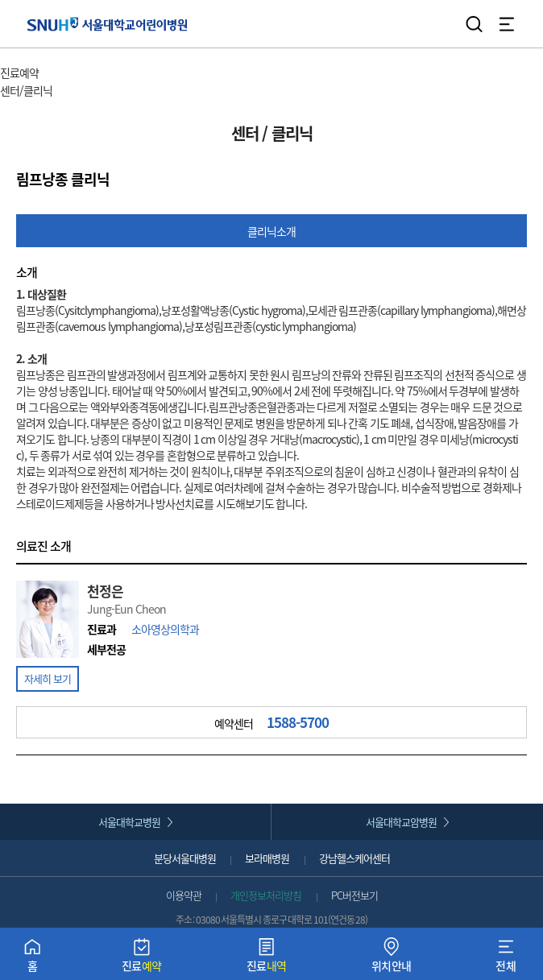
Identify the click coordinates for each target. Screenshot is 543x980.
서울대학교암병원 (401, 822)
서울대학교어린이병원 (108, 24)
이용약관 (184, 895)
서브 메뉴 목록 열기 (98, 91)
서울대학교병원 (129, 822)
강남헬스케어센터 (354, 858)
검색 (475, 24)
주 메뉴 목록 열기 (80, 74)
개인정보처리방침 (266, 895)
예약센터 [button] (271, 722)
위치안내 (392, 959)
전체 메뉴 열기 (507, 24)
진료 (142, 959)
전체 (506, 959)
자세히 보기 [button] (48, 678)
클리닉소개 (271, 231)
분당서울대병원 (185, 858)
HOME (14, 56)
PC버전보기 (354, 895)
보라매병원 (267, 858)
